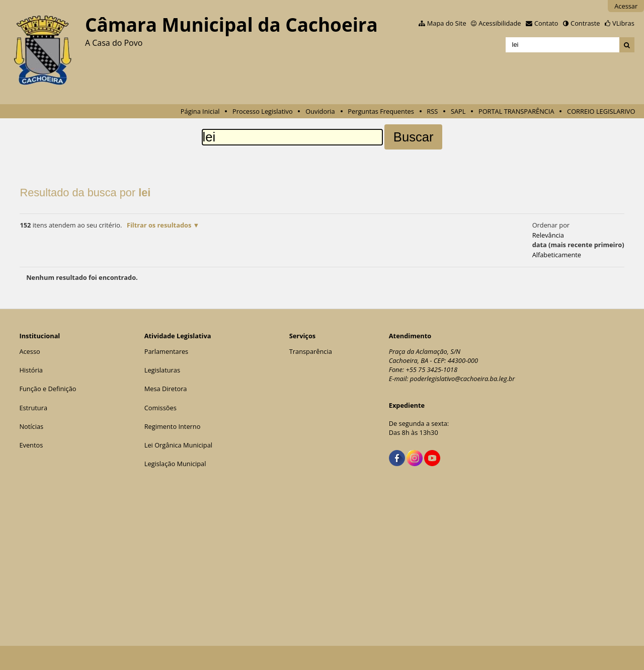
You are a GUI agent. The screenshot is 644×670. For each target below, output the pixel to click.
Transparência (311, 351)
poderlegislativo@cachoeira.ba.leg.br (463, 379)
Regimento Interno (173, 426)
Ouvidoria (320, 111)
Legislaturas (162, 370)
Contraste (585, 23)
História (31, 370)
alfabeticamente (557, 255)
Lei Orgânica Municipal (178, 445)
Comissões (160, 408)
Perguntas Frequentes (381, 111)
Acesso (29, 351)
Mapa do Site (447, 23)
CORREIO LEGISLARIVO (601, 111)
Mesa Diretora (166, 389)
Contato (546, 23)
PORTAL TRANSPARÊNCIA (516, 111)
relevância (548, 235)
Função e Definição (48, 389)
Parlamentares (166, 351)
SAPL (458, 111)
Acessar (626, 6)
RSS (432, 111)
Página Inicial (200, 111)
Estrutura (33, 408)
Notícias (31, 426)
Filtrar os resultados (159, 225)
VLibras (623, 23)
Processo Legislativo (263, 111)
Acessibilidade (500, 23)
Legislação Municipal (175, 464)
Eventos (31, 445)
